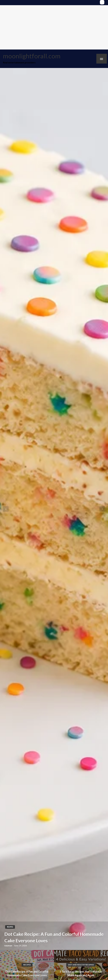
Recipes (10, 927)
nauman (8, 945)
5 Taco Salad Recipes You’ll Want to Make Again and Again (81, 973)
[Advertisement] (54, 27)
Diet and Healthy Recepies (81, 965)
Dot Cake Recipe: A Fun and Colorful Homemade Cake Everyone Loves (54, 937)
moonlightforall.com (32, 56)
